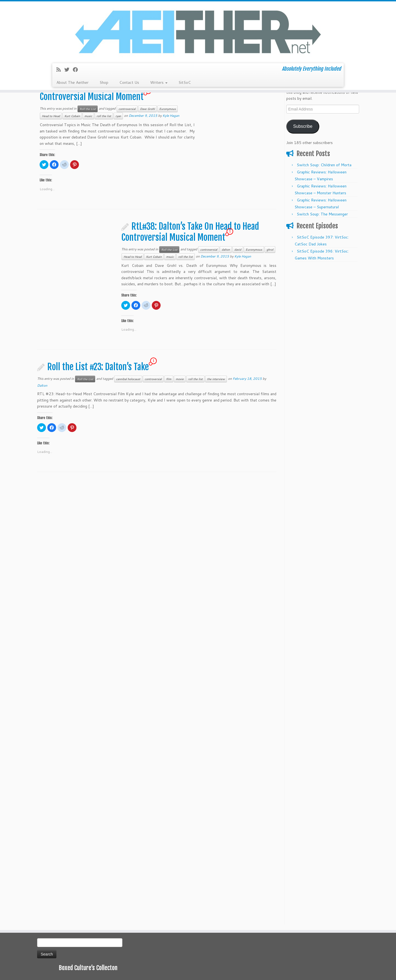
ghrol (270, 250)
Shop (104, 82)
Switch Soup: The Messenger (322, 214)
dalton (226, 250)
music (88, 116)
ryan (118, 116)
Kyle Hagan (171, 116)
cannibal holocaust (128, 379)
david (238, 250)
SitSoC (185, 82)
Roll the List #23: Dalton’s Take (98, 367)
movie (180, 379)
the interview (216, 379)
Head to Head (51, 116)
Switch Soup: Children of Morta (324, 165)
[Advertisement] (323, 347)
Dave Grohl (147, 109)
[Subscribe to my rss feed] (60, 70)
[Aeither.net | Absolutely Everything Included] (198, 32)
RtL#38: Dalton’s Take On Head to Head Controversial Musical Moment (190, 232)
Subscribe (303, 126)
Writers (159, 82)
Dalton (42, 385)
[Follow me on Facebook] (77, 70)
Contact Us (129, 82)
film (169, 379)
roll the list (104, 116)
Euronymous (167, 109)
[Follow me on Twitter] (69, 70)
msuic (170, 257)
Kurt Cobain (72, 116)
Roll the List (88, 109)
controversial (127, 109)
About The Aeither (72, 82)
